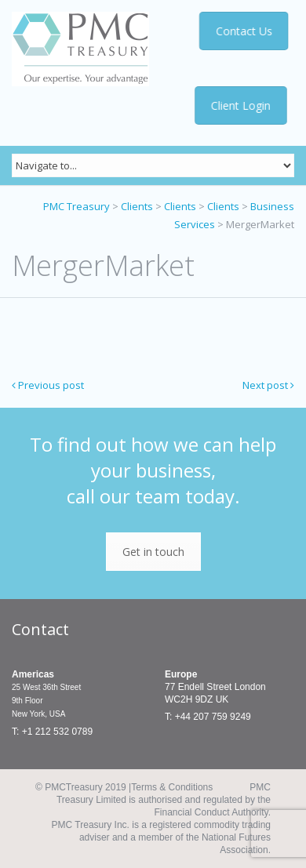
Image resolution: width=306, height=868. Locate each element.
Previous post (48, 385)
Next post (268, 385)
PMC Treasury (76, 206)
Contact (40, 629)
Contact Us (244, 31)
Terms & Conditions (172, 787)
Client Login (241, 105)
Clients (137, 206)
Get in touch (153, 552)
